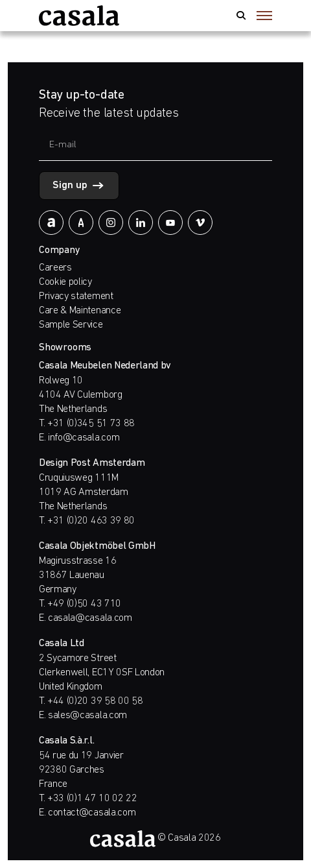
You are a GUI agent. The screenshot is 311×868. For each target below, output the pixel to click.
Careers (55, 268)
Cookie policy (65, 282)
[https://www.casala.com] (79, 16)
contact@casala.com (92, 813)
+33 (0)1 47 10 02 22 (92, 799)
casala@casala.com (90, 618)
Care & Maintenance (80, 311)
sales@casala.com (87, 716)
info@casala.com (84, 438)
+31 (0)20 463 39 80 (91, 521)
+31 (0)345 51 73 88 (91, 424)
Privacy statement (76, 296)
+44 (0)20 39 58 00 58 (95, 701)
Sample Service (71, 325)
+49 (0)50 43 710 (84, 604)
